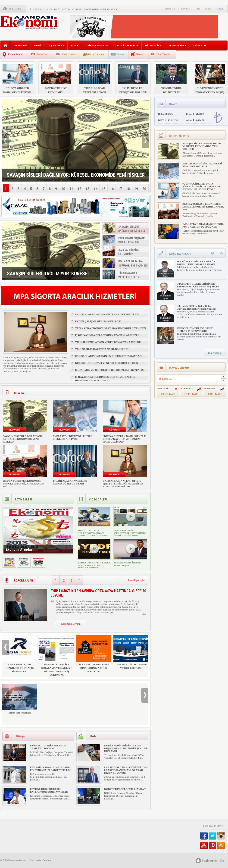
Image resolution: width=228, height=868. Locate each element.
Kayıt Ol (186, 9)
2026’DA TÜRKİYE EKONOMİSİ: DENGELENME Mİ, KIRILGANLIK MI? (23, 484)
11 (71, 189)
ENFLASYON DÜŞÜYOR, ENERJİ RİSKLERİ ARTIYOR (73, 437)
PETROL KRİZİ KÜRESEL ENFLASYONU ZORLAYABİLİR (49, 790)
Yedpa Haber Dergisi (20, 699)
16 (112, 189)
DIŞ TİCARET (56, 45)
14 (96, 189)
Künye (208, 9)
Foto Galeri (43, 54)
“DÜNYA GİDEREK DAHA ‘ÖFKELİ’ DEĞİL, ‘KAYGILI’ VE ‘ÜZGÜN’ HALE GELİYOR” (124, 439)
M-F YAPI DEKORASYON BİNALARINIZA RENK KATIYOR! (94, 654)
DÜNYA (200, 45)
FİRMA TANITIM (98, 45)
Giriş (197, 9)
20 (144, 189)
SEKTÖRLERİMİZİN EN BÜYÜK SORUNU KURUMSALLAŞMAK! (196, 263)
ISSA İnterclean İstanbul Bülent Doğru (128, 564)
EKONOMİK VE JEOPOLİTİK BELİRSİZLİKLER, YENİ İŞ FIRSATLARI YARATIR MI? (109, 372)
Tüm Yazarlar (164, 54)
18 (128, 189)
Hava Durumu (96, 54)
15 (104, 189)
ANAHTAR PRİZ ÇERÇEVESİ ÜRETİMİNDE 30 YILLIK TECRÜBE (130, 533)
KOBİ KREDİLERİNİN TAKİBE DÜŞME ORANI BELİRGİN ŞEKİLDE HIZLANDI (126, 748)
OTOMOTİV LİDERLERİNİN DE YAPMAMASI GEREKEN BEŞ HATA (198, 285)
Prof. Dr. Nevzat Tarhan (166, 341)
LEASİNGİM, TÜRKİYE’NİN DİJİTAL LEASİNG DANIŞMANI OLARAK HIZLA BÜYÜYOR (126, 770)
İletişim (220, 9)
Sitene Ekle (171, 9)
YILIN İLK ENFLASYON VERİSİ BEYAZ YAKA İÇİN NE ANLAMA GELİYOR (108, 344)
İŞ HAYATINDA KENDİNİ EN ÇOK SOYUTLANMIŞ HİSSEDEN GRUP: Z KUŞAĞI (105, 379)
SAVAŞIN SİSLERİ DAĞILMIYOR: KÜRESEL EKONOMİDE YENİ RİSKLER (75, 9)
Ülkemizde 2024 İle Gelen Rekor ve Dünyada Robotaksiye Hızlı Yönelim (196, 307)
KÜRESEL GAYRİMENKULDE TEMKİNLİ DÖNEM (48, 747)
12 (79, 189)
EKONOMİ (21, 45)
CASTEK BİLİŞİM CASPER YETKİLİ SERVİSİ (131, 652)
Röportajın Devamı (71, 624)
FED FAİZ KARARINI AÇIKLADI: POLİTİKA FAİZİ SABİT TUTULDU (51, 769)
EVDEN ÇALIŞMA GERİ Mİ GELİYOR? (98, 321)
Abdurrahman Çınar (166, 275)
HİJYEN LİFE (153, 45)
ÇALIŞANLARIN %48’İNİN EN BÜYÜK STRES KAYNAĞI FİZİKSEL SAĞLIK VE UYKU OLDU (109, 358)
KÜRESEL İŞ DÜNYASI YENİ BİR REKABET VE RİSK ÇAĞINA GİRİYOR (107, 365)
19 (136, 189)
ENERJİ (76, 45)
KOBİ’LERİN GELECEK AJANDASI (125, 789)
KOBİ (38, 45)
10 (63, 189)
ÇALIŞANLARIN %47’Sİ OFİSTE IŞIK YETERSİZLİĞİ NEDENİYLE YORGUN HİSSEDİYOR (107, 316)
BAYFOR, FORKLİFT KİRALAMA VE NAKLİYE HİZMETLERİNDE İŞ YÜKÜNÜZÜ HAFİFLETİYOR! (57, 657)
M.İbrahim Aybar (166, 297)
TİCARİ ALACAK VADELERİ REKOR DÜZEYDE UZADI (70, 482)
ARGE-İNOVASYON (126, 45)
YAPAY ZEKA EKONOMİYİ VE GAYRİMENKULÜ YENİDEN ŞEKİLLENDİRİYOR (110, 330)
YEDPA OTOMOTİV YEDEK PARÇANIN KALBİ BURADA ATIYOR (94, 565)
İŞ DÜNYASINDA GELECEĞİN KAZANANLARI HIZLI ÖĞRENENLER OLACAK (107, 337)
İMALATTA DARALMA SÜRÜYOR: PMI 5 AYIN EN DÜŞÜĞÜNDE (203, 225)
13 (87, 189)
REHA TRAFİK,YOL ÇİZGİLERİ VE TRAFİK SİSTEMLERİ (20, 654)
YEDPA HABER (177, 45)
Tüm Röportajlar (136, 580)
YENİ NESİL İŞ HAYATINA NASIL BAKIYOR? (102, 349)
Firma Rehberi (16, 54)
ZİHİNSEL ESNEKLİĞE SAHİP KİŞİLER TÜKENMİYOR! (195, 330)
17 (120, 189)
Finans (120, 54)
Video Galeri (69, 54)
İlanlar (140, 54)
